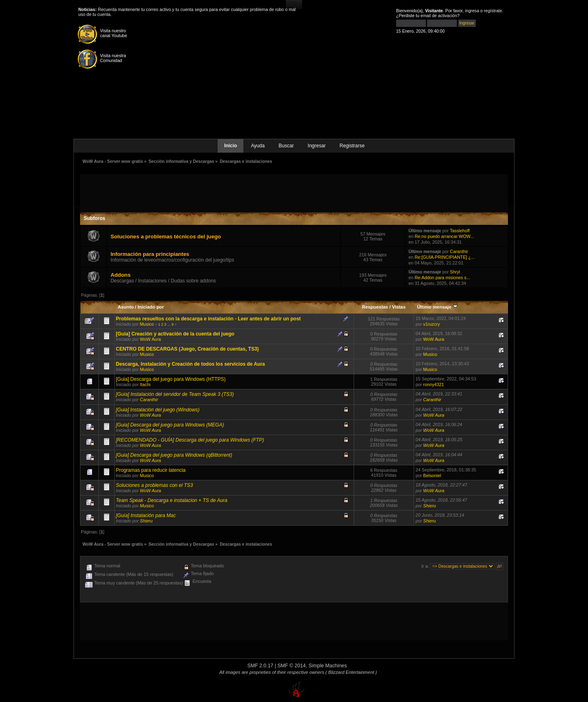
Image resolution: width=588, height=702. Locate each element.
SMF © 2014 (291, 666)
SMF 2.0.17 (261, 666)
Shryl (455, 272)
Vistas (399, 307)
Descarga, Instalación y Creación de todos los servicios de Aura (190, 364)
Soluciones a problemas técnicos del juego (166, 237)
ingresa (472, 11)
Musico (147, 324)
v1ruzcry (431, 324)
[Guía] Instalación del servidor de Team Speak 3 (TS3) (175, 394)
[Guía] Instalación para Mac (146, 515)
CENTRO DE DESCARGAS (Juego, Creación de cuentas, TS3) (187, 349)
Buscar (286, 146)
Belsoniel (432, 475)
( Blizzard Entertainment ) (351, 672)
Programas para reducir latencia (151, 470)
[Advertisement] (294, 193)
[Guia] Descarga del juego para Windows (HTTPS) (171, 379)
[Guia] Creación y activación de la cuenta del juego (175, 334)
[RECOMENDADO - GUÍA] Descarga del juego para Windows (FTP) (190, 440)
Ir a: (425, 566)
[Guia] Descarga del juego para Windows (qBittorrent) (174, 455)
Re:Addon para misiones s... (442, 278)
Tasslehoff (460, 231)
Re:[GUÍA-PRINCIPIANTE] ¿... (444, 257)
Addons (121, 275)
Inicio (231, 146)
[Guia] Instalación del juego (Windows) (158, 410)
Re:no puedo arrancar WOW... (444, 236)
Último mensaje (437, 307)
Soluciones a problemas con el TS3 (155, 485)
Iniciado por (151, 307)
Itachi (145, 384)
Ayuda (258, 146)
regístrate (493, 11)
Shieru (429, 506)
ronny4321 (433, 384)
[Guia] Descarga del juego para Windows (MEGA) (170, 425)
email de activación (439, 16)
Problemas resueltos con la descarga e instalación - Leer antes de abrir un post (208, 319)
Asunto (126, 307)
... (169, 324)
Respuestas (375, 307)
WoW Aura (150, 339)
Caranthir (459, 251)
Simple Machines (328, 666)
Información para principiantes (150, 254)
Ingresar (317, 146)
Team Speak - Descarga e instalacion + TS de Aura (172, 500)
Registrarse (352, 146)
